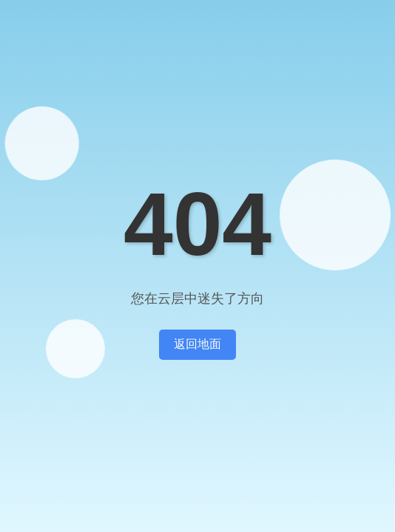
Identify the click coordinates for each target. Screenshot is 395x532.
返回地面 (197, 344)
